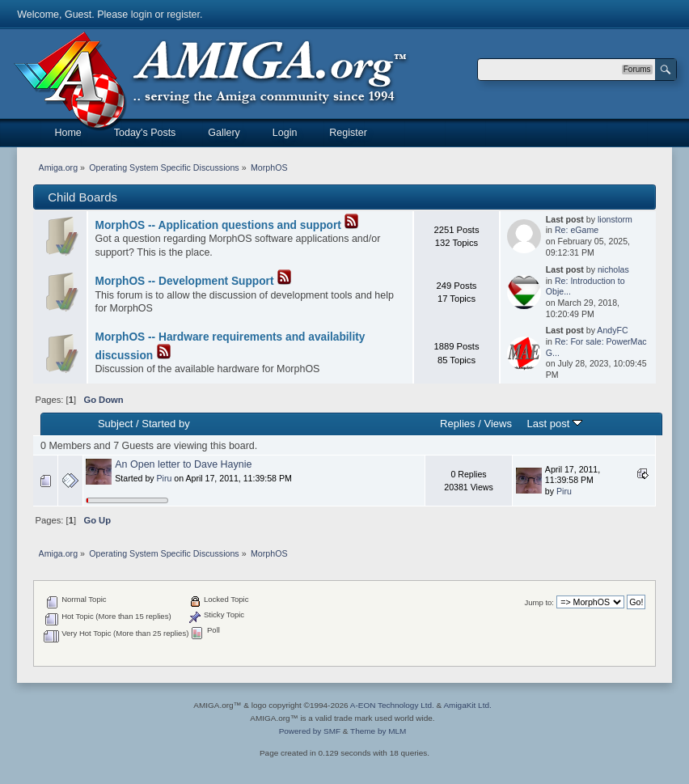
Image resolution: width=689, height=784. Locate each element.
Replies (457, 424)
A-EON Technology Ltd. (392, 705)
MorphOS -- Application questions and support (218, 225)
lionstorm (615, 219)
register (183, 15)
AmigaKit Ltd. (467, 705)
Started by (165, 424)
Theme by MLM (378, 731)
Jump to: (539, 602)
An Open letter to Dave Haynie (183, 464)
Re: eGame (577, 230)
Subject (115, 424)
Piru (165, 478)
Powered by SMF (310, 731)
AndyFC (612, 330)
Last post (554, 424)
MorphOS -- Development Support (185, 281)
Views (498, 424)
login (142, 15)
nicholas (613, 269)
